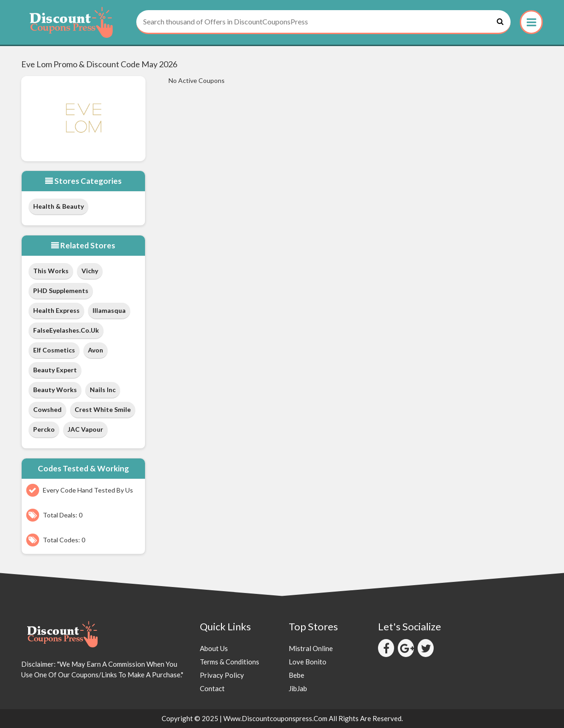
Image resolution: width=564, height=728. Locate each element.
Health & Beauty (58, 206)
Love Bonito (308, 662)
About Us (214, 648)
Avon (96, 350)
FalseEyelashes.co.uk (66, 330)
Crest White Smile (103, 409)
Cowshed (47, 409)
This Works (51, 271)
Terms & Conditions (230, 662)
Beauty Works (55, 390)
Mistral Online (311, 648)
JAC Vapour (85, 429)
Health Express (56, 310)
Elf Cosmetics (54, 350)
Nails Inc (103, 390)
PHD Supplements (61, 291)
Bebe (297, 675)
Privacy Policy (222, 675)
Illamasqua (109, 310)
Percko (44, 429)
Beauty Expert (55, 370)
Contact (212, 688)
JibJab (298, 688)
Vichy (90, 271)
